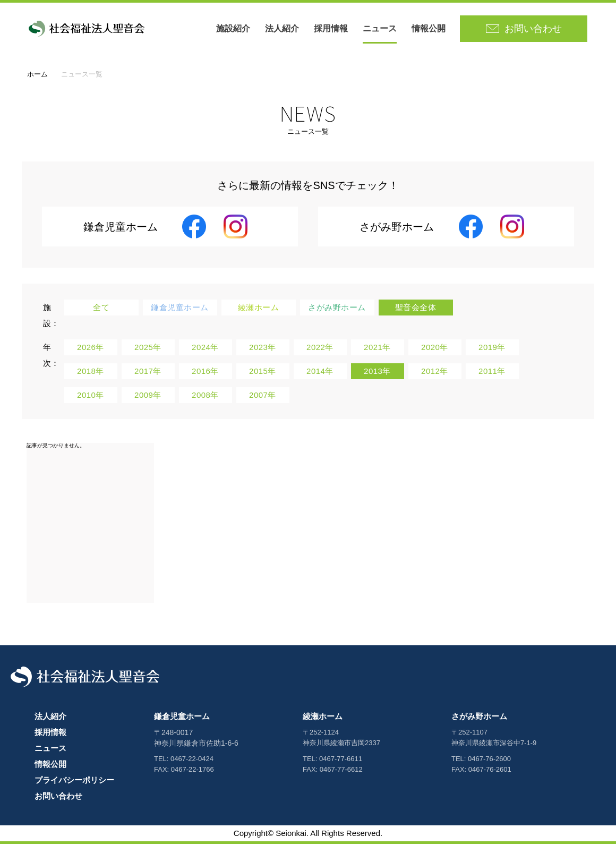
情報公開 (430, 29)
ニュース (381, 29)
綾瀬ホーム (323, 717)
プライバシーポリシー (74, 781)
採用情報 (332, 29)
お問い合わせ (58, 797)
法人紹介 (283, 29)
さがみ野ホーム (479, 717)
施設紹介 (234, 29)
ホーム (37, 75)
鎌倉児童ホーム (182, 717)
